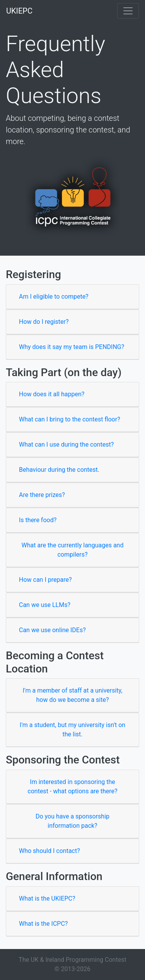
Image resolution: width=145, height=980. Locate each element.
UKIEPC (19, 11)
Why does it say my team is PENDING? (72, 347)
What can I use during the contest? (66, 444)
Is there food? (38, 520)
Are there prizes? (42, 495)
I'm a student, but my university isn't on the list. (72, 730)
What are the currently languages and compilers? (73, 550)
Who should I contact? (49, 851)
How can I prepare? (45, 580)
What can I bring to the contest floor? (70, 419)
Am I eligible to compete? (54, 297)
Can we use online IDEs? (52, 630)
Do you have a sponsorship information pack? (72, 821)
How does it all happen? (52, 394)
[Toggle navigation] (128, 11)
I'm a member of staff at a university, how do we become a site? (73, 695)
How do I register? (44, 322)
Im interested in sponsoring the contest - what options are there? (72, 787)
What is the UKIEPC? (47, 898)
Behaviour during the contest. (59, 470)
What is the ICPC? (43, 924)
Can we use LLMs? (45, 605)
